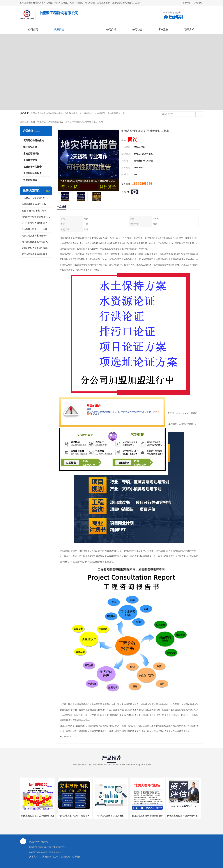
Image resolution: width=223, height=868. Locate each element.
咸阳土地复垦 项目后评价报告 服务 (38, 816)
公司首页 (33, 29)
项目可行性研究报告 (34, 140)
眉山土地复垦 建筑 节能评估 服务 (147, 816)
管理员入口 (66, 857)
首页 (33, 122)
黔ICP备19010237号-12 (59, 847)
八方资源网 (46, 857)
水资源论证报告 (56, 122)
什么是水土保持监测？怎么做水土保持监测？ (36, 198)
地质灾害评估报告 (32, 167)
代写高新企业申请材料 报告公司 (36, 217)
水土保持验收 (30, 147)
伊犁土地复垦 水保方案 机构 (111, 816)
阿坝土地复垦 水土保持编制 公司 (74, 816)
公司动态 (137, 29)
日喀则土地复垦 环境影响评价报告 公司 (186, 816)
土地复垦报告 (30, 160)
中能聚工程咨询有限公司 (40, 852)
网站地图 (76, 857)
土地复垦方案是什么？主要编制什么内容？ (36, 229)
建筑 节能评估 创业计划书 (34, 211)
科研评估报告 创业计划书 (34, 204)
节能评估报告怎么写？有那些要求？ (36, 248)
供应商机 (59, 29)
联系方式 (189, 29)
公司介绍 (111, 29)
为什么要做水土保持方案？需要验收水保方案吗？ (36, 242)
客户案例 (163, 29)
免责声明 (56, 857)
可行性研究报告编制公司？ (34, 223)
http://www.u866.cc (68, 736)
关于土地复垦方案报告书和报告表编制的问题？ (36, 236)
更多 (48, 191)
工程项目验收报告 (32, 173)
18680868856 (142, 183)
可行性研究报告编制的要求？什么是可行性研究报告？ (36, 254)
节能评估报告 (30, 180)
